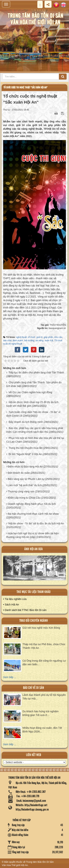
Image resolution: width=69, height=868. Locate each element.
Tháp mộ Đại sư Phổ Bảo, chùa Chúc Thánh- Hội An (44, 646)
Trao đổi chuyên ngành (34, 621)
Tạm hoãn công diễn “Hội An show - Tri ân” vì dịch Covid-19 (33, 414)
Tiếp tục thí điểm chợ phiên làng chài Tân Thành (36, 373)
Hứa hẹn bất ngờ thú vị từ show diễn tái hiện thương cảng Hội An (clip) (33, 535)
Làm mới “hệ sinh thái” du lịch (25, 485)
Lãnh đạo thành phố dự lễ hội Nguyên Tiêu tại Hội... (44, 697)
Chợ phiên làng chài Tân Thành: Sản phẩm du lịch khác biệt (34, 384)
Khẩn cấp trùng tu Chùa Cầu (24, 498)
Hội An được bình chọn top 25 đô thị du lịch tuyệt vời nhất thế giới (32, 404)
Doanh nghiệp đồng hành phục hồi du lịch (32, 504)
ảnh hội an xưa (33, 549)
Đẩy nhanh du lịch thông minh (26, 422)
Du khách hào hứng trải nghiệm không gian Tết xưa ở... (40, 713)
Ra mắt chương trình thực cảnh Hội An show (33, 514)
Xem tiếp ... (10, 677)
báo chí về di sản (33, 688)
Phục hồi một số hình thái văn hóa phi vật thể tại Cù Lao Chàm (35, 440)
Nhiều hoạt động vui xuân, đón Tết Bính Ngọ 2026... (42, 730)
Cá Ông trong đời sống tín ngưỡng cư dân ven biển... (44, 663)
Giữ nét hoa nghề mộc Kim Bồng (41, 628)
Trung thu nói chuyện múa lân (26, 448)
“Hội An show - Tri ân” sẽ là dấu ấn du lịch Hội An (36, 523)
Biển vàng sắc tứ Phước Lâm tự (26, 479)
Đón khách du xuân (19, 473)
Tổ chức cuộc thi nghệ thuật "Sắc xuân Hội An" (25, 88)
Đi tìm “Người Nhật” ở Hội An (25, 454)
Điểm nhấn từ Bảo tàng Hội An (25, 467)
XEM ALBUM (35, 569)
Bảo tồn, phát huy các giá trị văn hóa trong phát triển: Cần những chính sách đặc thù (35, 430)
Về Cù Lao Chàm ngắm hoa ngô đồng (30, 392)
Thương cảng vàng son (21, 491)
